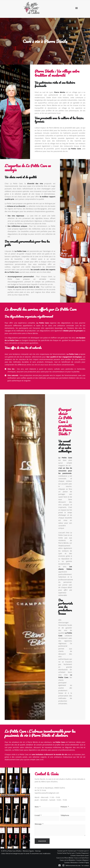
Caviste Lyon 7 (73, 851)
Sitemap (38, 851)
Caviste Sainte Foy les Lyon (66, 853)
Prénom (64, 807)
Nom (37, 807)
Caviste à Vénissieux (71, 862)
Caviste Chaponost (82, 853)
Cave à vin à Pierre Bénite (65, 858)
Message (38, 824)
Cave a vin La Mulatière (67, 860)
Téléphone (65, 815)
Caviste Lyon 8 (62, 851)
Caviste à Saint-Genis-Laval (79, 855)
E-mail (37, 815)
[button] (76, 8)
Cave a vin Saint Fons (81, 858)
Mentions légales (28, 851)
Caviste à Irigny (84, 862)
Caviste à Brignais (82, 860)
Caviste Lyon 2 (83, 851)
